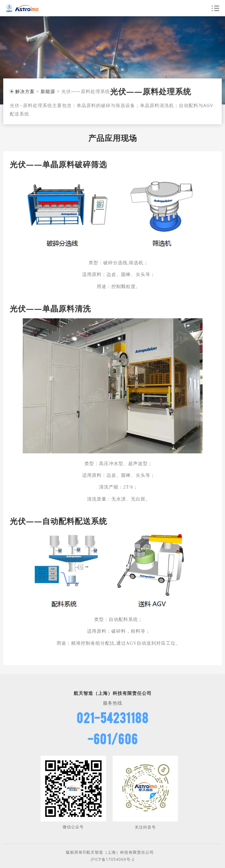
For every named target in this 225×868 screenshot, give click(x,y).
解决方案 (25, 91)
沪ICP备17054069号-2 (113, 859)
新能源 (48, 91)
